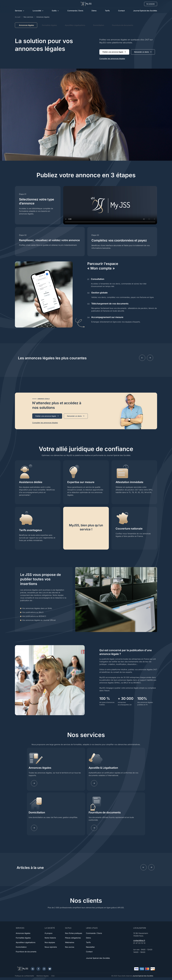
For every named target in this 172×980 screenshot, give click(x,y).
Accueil (18, 17)
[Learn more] (94, 783)
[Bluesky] (50, 969)
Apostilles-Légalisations (75, 25)
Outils (54, 11)
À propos (48, 933)
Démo (94, 11)
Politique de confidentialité (24, 976)
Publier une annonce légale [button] (114, 52)
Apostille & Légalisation (103, 768)
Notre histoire (50, 938)
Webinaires (70, 942)
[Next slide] (150, 358)
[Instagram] (44, 969)
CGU (53, 976)
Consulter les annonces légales (112, 59)
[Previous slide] (142, 358)
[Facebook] (38, 969)
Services (18, 11)
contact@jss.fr (139, 940)
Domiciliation (99, 25)
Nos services (28, 17)
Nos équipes (50, 942)
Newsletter (90, 947)
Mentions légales (43, 976)
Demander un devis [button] (143, 52)
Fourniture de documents (123, 25)
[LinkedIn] (33, 969)
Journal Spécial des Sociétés (145, 11)
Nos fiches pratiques (74, 933)
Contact (121, 11)
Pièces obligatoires (73, 938)
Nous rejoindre (51, 947)
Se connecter (151, 4)
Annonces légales (40, 768)
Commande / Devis (75, 11)
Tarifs (107, 11)
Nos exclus (70, 947)
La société (37, 11)
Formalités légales (49, 25)
